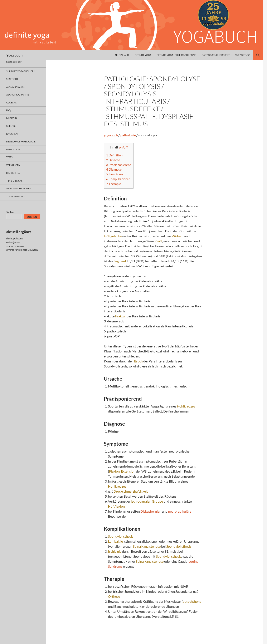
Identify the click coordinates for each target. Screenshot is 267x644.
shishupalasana (15, 238)
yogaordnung (15, 196)
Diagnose (114, 169)
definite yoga (143, 55)
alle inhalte (122, 55)
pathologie (128, 135)
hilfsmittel (13, 173)
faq (8, 110)
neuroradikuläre (180, 511)
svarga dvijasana (15, 246)
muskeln (12, 118)
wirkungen (13, 165)
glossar (11, 103)
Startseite (12, 79)
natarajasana (13, 242)
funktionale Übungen (26, 250)
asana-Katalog (15, 87)
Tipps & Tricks (14, 181)
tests (9, 157)
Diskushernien (151, 511)
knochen (12, 134)
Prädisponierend (119, 165)
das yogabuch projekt (216, 55)
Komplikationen (118, 179)
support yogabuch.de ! (20, 71)
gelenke (11, 126)
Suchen (10, 212)
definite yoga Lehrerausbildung (176, 55)
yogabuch (111, 135)
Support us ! (243, 55)
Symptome (115, 174)
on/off (123, 147)
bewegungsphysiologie (21, 142)
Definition (114, 155)
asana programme (18, 95)
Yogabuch (14, 55)
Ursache (113, 160)
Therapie (114, 184)
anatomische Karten (19, 188)
